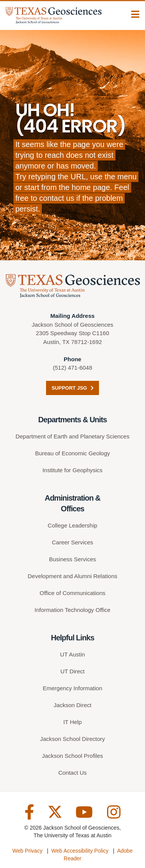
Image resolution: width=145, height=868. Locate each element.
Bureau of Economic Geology (72, 453)
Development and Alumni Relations (72, 576)
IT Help (72, 722)
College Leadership (72, 525)
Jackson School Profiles (72, 756)
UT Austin (73, 654)
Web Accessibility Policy (80, 851)
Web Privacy (27, 851)
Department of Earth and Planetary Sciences (73, 436)
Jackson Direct (72, 705)
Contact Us (72, 773)
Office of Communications (72, 593)
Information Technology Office (72, 610)
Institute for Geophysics (73, 470)
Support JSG (72, 388)
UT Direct (72, 671)
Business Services (73, 559)
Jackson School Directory (72, 739)
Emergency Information (72, 688)
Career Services (72, 542)
